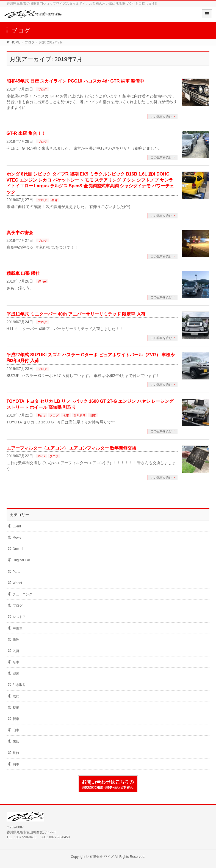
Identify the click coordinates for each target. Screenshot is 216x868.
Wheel (42, 281)
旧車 (93, 415)
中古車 (18, 628)
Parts (41, 415)
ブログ (42, 89)
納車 (16, 764)
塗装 (16, 673)
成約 (16, 696)
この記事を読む (161, 117)
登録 (16, 753)
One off (18, 549)
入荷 (16, 651)
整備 (54, 200)
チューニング (23, 594)
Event (17, 526)
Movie (17, 538)
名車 (66, 415)
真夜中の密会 (20, 233)
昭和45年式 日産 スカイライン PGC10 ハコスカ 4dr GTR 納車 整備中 (75, 81)
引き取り (79, 415)
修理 (16, 640)
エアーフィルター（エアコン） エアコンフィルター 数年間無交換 (72, 448)
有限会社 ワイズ (102, 857)
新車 (16, 719)
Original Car (21, 560)
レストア (19, 617)
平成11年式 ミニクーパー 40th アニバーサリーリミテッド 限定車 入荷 (76, 314)
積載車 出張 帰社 (23, 273)
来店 (16, 741)
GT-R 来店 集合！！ (26, 133)
